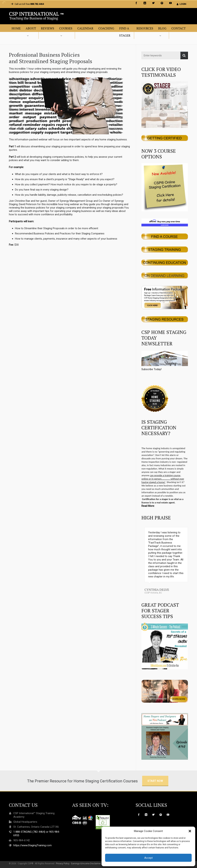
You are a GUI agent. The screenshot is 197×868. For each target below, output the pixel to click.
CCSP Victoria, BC (153, 593)
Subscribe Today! (165, 361)
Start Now (155, 781)
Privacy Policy (63, 864)
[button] (190, 831)
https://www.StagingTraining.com (33, 845)
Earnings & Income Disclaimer (86, 864)
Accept (148, 858)
